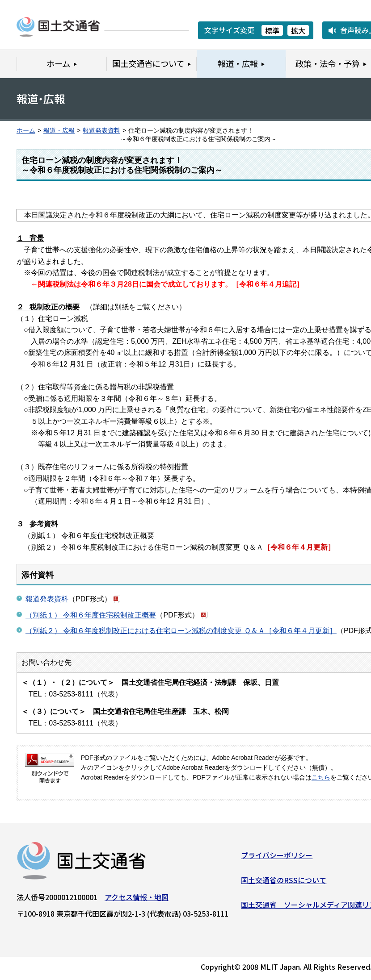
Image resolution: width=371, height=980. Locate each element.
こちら (321, 778)
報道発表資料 (101, 131)
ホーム (26, 131)
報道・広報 (59, 131)
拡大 (298, 30)
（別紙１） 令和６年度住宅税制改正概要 (91, 615)
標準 (272, 30)
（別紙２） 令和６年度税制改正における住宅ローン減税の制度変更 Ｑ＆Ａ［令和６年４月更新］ (181, 631)
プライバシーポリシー (277, 858)
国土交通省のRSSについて (284, 883)
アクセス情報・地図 (137, 900)
